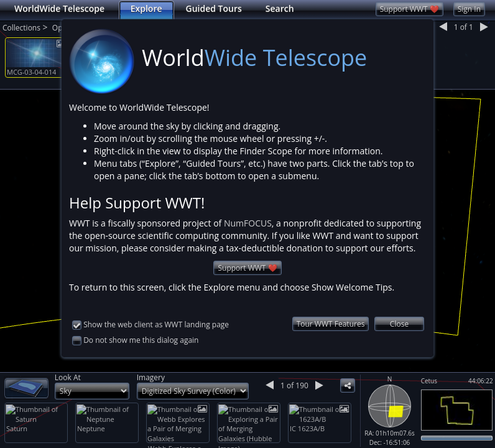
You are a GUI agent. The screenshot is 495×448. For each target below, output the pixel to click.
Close (399, 324)
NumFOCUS (248, 223)
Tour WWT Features (331, 324)
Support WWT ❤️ (247, 268)
